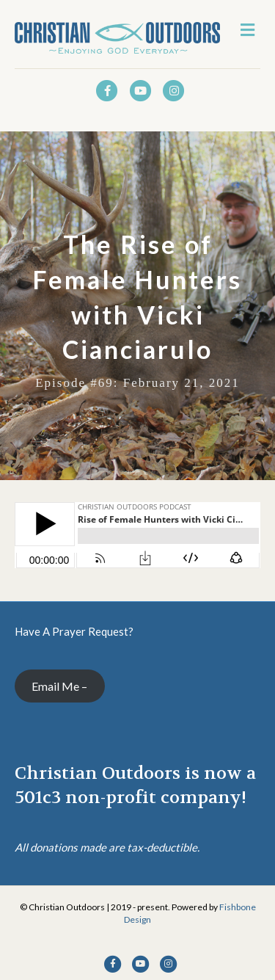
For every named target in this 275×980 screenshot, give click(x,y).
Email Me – (59, 686)
